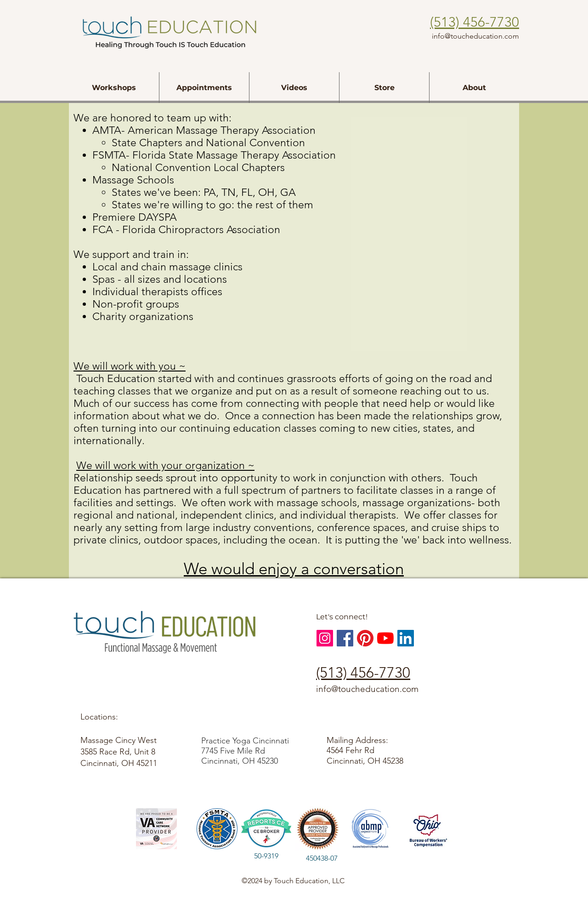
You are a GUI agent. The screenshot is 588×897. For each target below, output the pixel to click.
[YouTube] (385, 638)
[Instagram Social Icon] (325, 638)
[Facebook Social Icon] (345, 638)
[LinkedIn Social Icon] (406, 638)
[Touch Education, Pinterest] (365, 638)
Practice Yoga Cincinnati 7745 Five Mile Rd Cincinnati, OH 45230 (245, 751)
